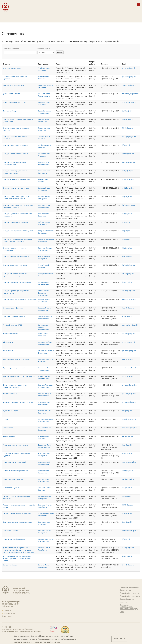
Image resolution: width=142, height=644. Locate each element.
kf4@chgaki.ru (127, 282)
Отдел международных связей (14, 368)
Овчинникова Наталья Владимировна (44, 327)
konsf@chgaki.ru (128, 257)
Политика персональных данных (93, 613)
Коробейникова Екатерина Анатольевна (44, 293)
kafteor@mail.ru (128, 154)
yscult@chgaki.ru (128, 479)
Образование (20, 7)
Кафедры (52, 599)
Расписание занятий (80, 10)
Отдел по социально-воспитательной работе (19, 377)
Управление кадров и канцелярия (15, 445)
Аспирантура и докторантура (13, 85)
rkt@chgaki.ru (127, 231)
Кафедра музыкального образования (16, 179)
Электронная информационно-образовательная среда (84, 17)
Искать (60, 52)
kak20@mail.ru (127, 436)
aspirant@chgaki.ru (129, 85)
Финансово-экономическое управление (17, 522)
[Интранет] (121, 4)
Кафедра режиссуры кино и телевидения (18, 231)
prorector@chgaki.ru (129, 385)
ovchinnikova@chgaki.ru (131, 325)
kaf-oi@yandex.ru (128, 205)
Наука (16, 9)
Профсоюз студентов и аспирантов (93, 602)
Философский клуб (91, 598)
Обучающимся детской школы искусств (45, 15)
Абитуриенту (43, 4)
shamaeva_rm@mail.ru (130, 94)
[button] (112, 4)
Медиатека (53, 605)
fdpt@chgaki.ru (128, 128)
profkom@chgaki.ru (129, 402)
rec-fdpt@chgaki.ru (129, 137)
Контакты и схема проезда (82, 8)
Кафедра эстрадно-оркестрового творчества (19, 299)
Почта (122, 612)
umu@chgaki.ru (128, 471)
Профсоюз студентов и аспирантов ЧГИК (18, 402)
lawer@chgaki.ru (128, 565)
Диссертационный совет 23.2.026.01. (16, 102)
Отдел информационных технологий (16, 359)
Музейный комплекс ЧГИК (12, 325)
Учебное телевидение (11, 488)
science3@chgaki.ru (129, 462)
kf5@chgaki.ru (127, 214)
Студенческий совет (92, 606)
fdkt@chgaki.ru (127, 505)
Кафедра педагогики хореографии (15, 222)
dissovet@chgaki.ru (129, 102)
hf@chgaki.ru (127, 145)
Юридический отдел (10, 565)
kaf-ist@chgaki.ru (128, 162)
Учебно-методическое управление (15, 471)
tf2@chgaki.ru (127, 239)
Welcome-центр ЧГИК (92, 590)
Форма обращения (127, 599)
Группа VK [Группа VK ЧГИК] (8, 610)
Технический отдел (10, 436)
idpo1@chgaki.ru (128, 548)
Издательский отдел (10, 111)
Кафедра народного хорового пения (16, 188)
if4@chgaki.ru (127, 197)
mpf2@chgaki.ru (128, 188)
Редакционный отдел (10, 411)
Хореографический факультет (14, 539)
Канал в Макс (7, 616)
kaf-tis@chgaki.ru (128, 265)
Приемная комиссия (10, 394)
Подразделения (55, 593)
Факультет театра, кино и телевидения (17, 514)
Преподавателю (45, 11)
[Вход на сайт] (125, 4)
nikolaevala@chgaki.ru (130, 368)
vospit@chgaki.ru (128, 377)
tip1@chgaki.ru (127, 111)
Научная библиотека (10, 334)
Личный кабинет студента (82, 12)
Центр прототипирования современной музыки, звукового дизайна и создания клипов (17, 559)
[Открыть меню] (138, 6)
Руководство (54, 590)
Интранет (123, 602)
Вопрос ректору (126, 590)
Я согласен (119, 639)
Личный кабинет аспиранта (83, 14)
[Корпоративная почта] (118, 4)
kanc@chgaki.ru (128, 445)
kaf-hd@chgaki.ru (128, 291)
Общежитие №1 (8, 342)
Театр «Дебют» (8, 428)
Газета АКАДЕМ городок (93, 609)
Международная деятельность (22, 15)
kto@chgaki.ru (127, 454)
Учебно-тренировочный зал (13, 479)
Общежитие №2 (8, 351)
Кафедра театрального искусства (15, 265)
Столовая (6, 419)
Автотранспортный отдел (12, 68)
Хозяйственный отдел (11, 531)
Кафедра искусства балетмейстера (16, 145)
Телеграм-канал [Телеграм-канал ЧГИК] (9, 613)
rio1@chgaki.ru (127, 411)
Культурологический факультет (14, 317)
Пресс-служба (54, 608)
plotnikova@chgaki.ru (130, 419)
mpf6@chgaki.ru (128, 179)
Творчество (19, 11)
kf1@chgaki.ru (127, 317)
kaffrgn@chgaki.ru (129, 171)
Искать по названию (11, 49)
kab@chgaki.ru (127, 359)
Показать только (44, 49)
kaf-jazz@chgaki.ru (129, 299)
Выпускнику (43, 9)
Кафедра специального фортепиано (16, 257)
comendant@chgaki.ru (130, 531)
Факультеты (53, 596)
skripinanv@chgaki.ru (130, 428)
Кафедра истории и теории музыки (15, 154)
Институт (18, 4)
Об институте (54, 587)
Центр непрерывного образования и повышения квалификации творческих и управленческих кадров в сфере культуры (18, 550)
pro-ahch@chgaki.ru (129, 68)
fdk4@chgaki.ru (128, 120)
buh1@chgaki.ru (128, 522)
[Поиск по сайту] (115, 4)
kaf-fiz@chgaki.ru (128, 274)
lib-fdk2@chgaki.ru (129, 334)
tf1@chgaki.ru (127, 514)
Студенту (42, 7)
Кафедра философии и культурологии (17, 282)
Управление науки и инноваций (14, 462)
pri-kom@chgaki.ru (129, 394)
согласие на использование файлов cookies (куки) (37, 642)
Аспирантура (54, 602)
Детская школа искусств (12, 94)
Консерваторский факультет (13, 308)
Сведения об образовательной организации (84, 5)
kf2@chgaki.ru (127, 248)
